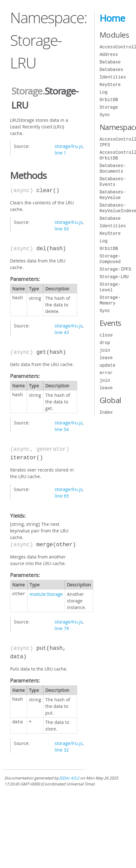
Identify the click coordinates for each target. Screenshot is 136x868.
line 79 (62, 628)
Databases (112, 70)
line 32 (62, 750)
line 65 (62, 496)
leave (106, 358)
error (106, 373)
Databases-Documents (113, 168)
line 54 (62, 429)
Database (110, 62)
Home (112, 18)
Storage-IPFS (115, 269)
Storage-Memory (110, 300)
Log (103, 92)
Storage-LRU (114, 277)
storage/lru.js (69, 146)
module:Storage (46, 594)
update (107, 365)
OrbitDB (109, 100)
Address (109, 54)
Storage (27, 91)
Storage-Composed (110, 259)
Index (106, 412)
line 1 (60, 153)
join (105, 350)
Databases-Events (113, 182)
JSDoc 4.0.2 (69, 778)
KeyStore (110, 85)
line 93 (62, 229)
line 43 (62, 332)
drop (105, 343)
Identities (113, 77)
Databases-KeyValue (113, 195)
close (106, 335)
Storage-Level (110, 287)
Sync (105, 115)
